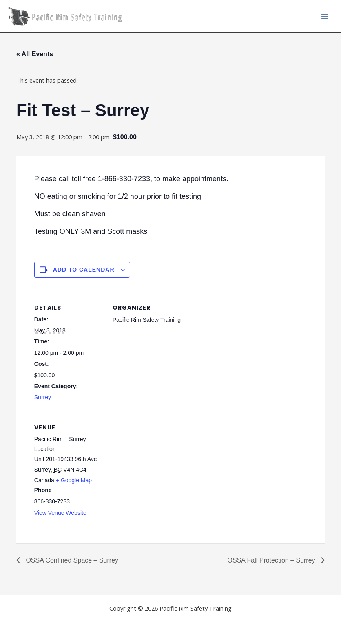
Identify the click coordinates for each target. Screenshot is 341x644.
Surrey (43, 397)
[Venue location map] (156, 467)
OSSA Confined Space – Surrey (71, 560)
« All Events (35, 54)
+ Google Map (74, 480)
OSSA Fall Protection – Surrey (272, 560)
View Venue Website (60, 513)
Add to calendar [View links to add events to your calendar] (84, 270)
